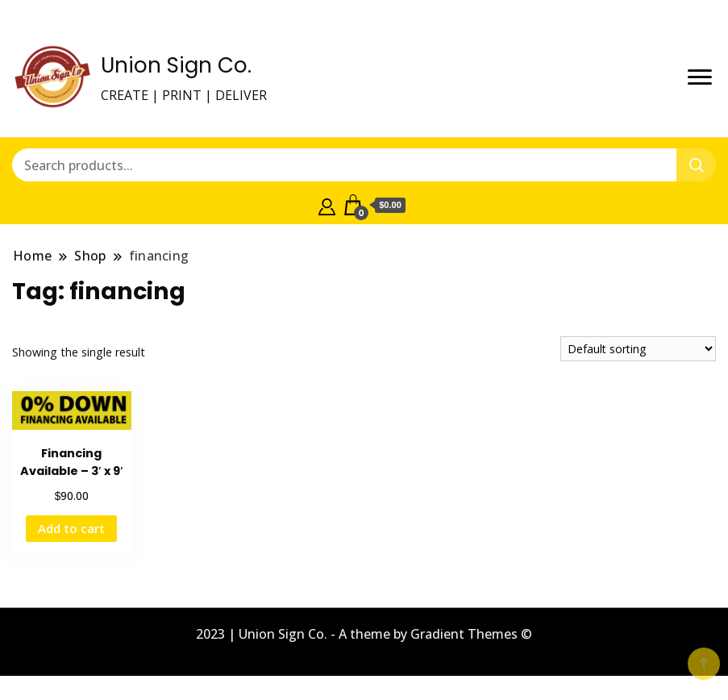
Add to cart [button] (71, 528)
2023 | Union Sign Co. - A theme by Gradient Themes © (364, 634)
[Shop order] (638, 349)
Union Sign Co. (176, 65)
